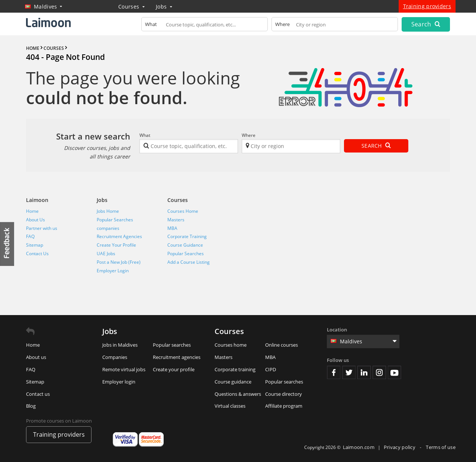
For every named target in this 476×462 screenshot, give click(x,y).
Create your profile (174, 369)
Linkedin (364, 372)
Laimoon (37, 200)
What (145, 135)
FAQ (30, 236)
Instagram (379, 372)
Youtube (395, 372)
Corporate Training (187, 236)
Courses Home (183, 211)
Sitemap (35, 245)
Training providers (427, 6)
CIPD (271, 369)
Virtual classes (230, 406)
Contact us (38, 394)
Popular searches (172, 345)
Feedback (7, 244)
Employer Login (113, 271)
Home (32, 211)
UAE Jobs (106, 254)
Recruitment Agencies (119, 236)
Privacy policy (400, 447)
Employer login (119, 382)
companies (108, 228)
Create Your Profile (116, 245)
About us (36, 357)
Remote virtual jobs (124, 369)
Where (249, 135)
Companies (115, 357)
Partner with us (42, 228)
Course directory (284, 394)
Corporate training (235, 369)
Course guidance (233, 382)
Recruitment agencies (177, 357)
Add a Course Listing (189, 262)
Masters (176, 220)
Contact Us (37, 254)
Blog (31, 406)
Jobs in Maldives (120, 345)
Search (426, 24)
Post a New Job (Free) (119, 262)
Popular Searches (115, 220)
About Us (36, 220)
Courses (131, 7)
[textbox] (205, 26)
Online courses (282, 345)
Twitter (349, 372)
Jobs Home (108, 211)
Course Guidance (185, 245)
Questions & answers (238, 394)
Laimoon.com (359, 447)
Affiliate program (284, 406)
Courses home (231, 345)
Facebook (334, 372)
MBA (172, 228)
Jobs (164, 7)
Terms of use (441, 447)
